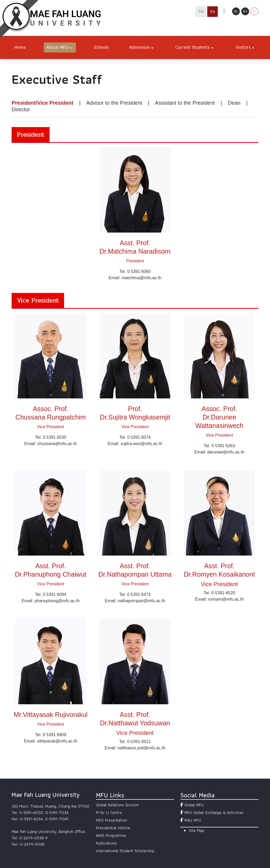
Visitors (243, 47)
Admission (139, 47)
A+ (245, 11)
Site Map (196, 831)
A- (236, 11)
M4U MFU (193, 820)
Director (21, 109)
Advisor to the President (114, 103)
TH (201, 12)
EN (213, 12)
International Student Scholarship (125, 851)
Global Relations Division (117, 805)
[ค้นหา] (224, 11)
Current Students (193, 47)
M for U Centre (109, 813)
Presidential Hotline (113, 828)
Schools (101, 47)
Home (20, 47)
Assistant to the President (185, 103)
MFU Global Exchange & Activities (214, 813)
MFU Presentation (112, 820)
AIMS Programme (111, 836)
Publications (106, 843)
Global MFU (194, 805)
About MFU (57, 47)
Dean (234, 103)
